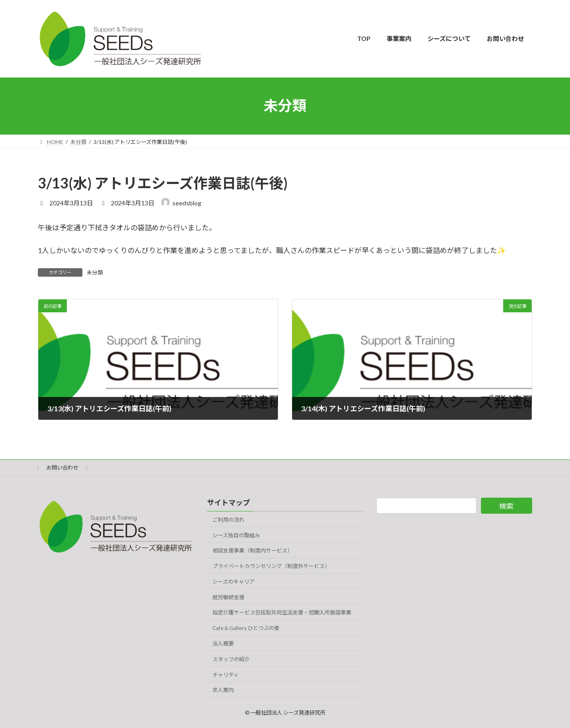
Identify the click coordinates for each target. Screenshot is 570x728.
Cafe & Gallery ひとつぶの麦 (246, 628)
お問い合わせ (62, 468)
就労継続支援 (228, 597)
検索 (506, 506)
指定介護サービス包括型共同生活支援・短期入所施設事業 (282, 612)
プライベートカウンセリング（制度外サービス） (271, 566)
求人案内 (223, 690)
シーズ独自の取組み (236, 535)
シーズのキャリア (234, 581)
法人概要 (223, 644)
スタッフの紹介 (231, 659)
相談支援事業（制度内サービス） (252, 550)
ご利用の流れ (228, 519)
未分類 (95, 272)
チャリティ (226, 674)
